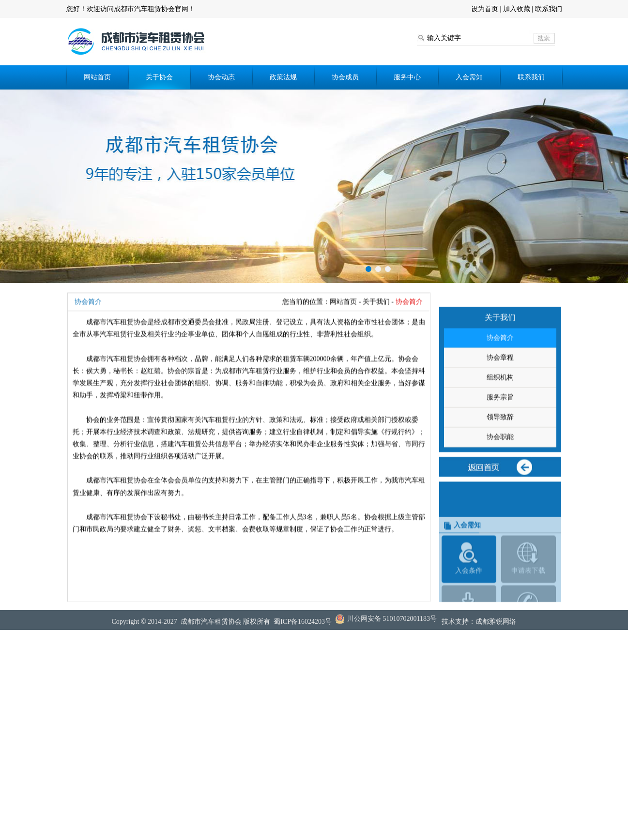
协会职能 (500, 462)
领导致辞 (500, 442)
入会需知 (469, 77)
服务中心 (407, 77)
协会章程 (500, 382)
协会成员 (345, 77)
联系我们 (549, 9)
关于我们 (376, 315)
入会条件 (469, 602)
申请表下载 (528, 602)
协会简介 (500, 363)
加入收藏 (517, 9)
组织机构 (500, 402)
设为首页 (485, 9)
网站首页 (97, 77)
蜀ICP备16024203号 (303, 625)
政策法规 (283, 77)
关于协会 (159, 77)
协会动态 (221, 77)
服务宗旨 (500, 422)
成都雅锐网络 (496, 625)
